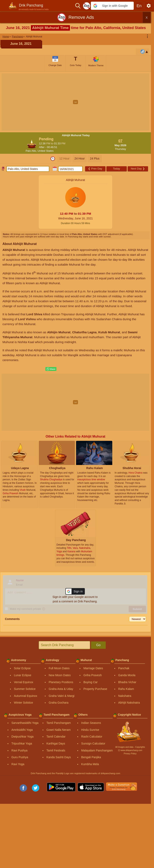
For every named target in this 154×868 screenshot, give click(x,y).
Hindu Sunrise (90, 730)
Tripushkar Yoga (22, 743)
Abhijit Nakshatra (129, 703)
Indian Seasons (91, 723)
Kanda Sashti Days (59, 757)
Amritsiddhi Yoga (22, 730)
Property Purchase (95, 689)
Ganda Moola (127, 675)
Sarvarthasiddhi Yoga (25, 723)
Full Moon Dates (59, 668)
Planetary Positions (61, 682)
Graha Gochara (59, 703)
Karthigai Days (56, 743)
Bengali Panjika (91, 757)
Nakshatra (125, 696)
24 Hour (80, 158)
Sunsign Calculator (93, 743)
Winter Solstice (23, 703)
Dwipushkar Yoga (22, 737)
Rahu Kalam (126, 689)
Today (116, 169)
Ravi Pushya (20, 750)
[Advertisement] (77, 102)
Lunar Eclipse (23, 675)
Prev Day (95, 169)
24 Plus (95, 158)
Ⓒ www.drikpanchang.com (130, 750)
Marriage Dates (93, 668)
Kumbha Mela (90, 764)
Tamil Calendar (56, 737)
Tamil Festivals (56, 750)
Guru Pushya (20, 757)
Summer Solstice (25, 689)
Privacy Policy (130, 754)
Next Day (138, 169)
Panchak (124, 668)
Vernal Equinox (24, 682)
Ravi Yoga (18, 764)
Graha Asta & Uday (61, 689)
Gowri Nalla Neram (58, 730)
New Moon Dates (60, 675)
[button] (112, 6)
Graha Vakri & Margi (62, 696)
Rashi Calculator (92, 737)
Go (98, 645)
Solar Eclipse (22, 668)
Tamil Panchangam (59, 723)
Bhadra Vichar (127, 682)
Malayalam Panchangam (97, 750)
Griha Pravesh (93, 675)
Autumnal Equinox (26, 696)
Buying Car (90, 682)
